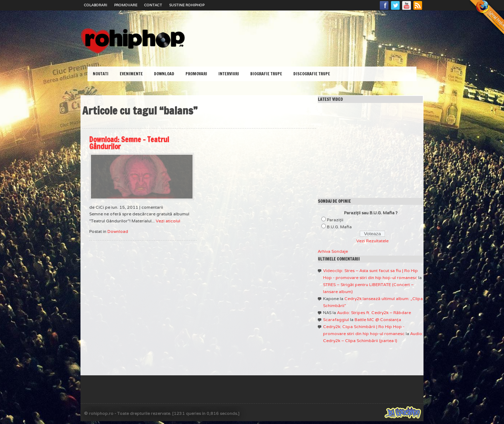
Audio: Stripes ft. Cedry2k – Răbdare (374, 312)
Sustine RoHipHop (187, 5)
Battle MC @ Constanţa (378, 319)
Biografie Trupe (266, 74)
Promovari (196, 74)
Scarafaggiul (336, 319)
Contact (153, 5)
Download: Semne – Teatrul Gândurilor (129, 143)
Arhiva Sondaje (333, 251)
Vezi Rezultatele (372, 241)
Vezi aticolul (168, 221)
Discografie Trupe (312, 74)
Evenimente (131, 74)
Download (164, 74)
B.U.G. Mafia (339, 227)
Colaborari (96, 5)
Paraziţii (335, 220)
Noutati (101, 74)
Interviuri (229, 74)
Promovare (126, 5)
